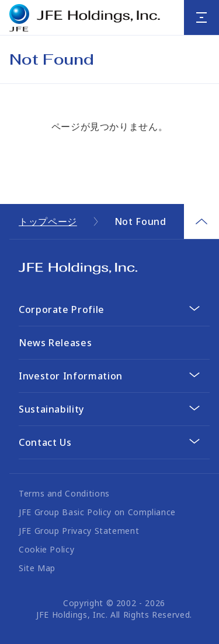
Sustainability (51, 409)
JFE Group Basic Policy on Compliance (97, 512)
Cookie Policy (46, 549)
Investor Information (71, 376)
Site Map (37, 568)
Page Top (201, 221)
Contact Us (45, 442)
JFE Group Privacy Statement (79, 531)
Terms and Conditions (64, 493)
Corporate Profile (62, 309)
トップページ (48, 221)
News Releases (55, 343)
